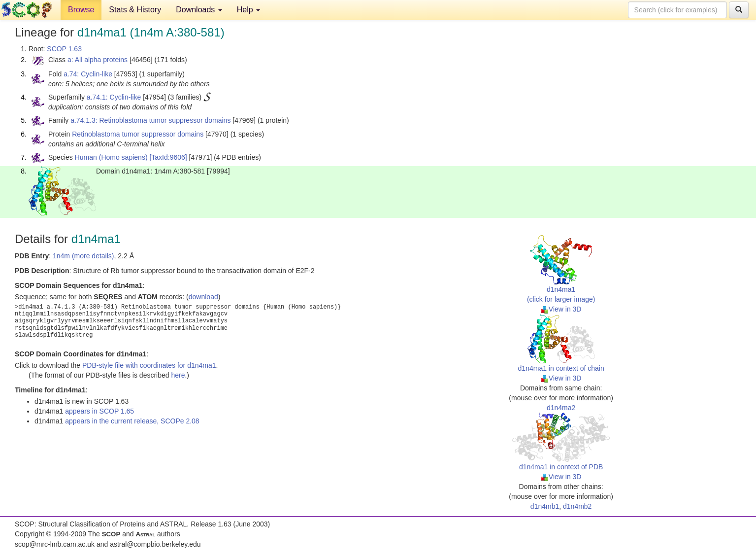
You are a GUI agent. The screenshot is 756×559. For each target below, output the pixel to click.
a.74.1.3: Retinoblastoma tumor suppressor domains (150, 120)
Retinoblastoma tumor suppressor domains (138, 134)
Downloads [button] (199, 10)
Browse (81, 10)
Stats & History (135, 10)
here (178, 375)
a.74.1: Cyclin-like (114, 97)
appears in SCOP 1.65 (99, 411)
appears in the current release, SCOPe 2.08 (132, 421)
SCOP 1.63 (64, 49)
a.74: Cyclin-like (88, 74)
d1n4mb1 (545, 506)
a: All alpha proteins (98, 60)
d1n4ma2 (561, 408)
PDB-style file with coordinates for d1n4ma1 (149, 365)
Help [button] (248, 10)
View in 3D (561, 309)
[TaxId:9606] (168, 157)
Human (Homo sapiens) (111, 157)
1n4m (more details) (83, 256)
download (203, 297)
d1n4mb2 (577, 506)
